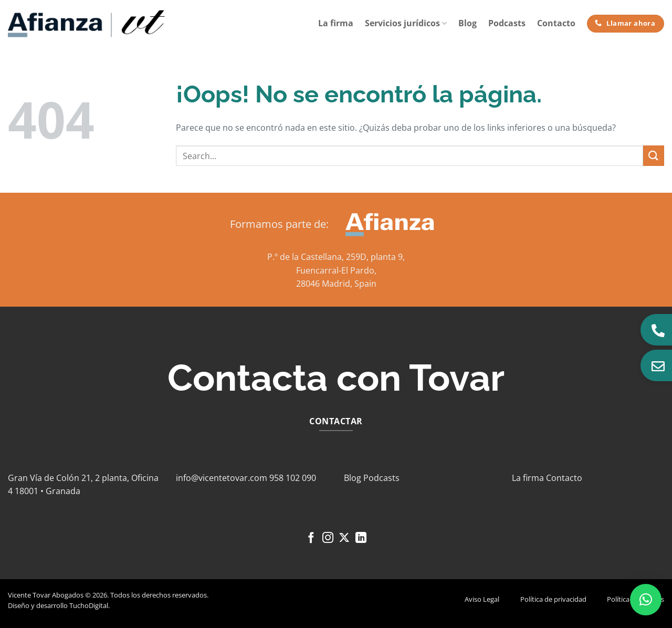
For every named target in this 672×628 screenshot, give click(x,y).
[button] (646, 600)
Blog (468, 23)
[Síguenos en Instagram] (328, 538)
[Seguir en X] (344, 538)
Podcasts (507, 23)
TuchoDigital (89, 605)
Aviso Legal (482, 599)
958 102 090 (293, 478)
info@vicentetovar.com (222, 478)
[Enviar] (654, 156)
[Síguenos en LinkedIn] (361, 538)
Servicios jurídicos (406, 23)
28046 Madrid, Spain (336, 284)
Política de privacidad (553, 599)
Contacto (556, 23)
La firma (336, 23)
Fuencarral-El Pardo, (336, 270)
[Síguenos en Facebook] (311, 538)
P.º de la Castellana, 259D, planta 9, (336, 257)
